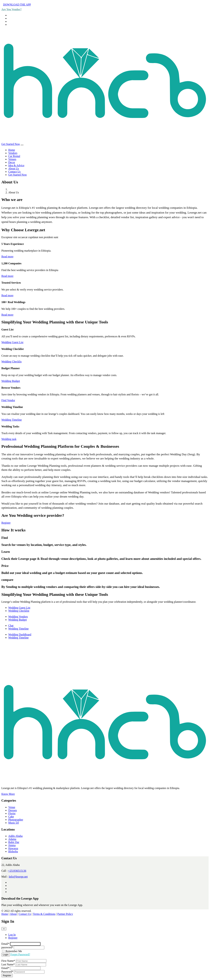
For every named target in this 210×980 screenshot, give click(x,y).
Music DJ (14, 823)
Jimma (12, 845)
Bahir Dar (14, 842)
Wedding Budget (11, 381)
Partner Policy (65, 914)
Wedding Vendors (18, 617)
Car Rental (14, 156)
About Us (14, 168)
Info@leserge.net (18, 877)
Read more (7, 256)
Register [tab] (13, 938)
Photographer (16, 820)
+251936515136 (17, 871)
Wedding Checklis (11, 362)
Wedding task (9, 439)
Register (6, 523)
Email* (5, 944)
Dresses (13, 810)
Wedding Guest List (12, 342)
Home (12, 150)
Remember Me (14, 951)
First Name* (8, 961)
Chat (11, 626)
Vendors (13, 153)
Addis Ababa (15, 836)
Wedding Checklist (19, 611)
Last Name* (8, 964)
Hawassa (13, 848)
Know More (8, 794)
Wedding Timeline (12, 420)
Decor (12, 162)
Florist (12, 813)
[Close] (4, 929)
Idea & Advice (16, 165)
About (13, 914)
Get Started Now (11, 144)
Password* (7, 972)
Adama (12, 839)
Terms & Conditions (44, 914)
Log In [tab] (12, 935)
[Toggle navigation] (22, 145)
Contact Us (14, 172)
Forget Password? (20, 954)
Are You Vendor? (11, 9)
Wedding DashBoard (20, 634)
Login (6, 955)
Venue (12, 807)
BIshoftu (13, 851)
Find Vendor (8, 400)
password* (7, 947)
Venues (12, 159)
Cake (11, 816)
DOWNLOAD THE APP (17, 5)
